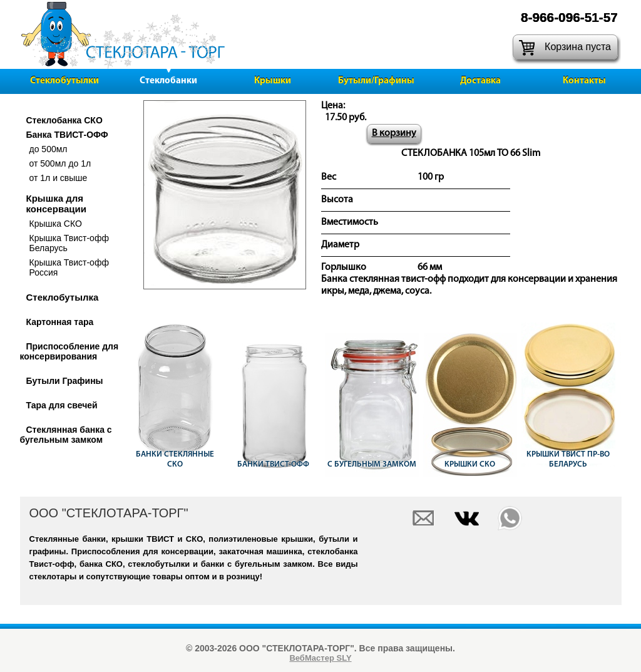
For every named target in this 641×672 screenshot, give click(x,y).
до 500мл (49, 149)
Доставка (480, 81)
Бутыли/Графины (376, 81)
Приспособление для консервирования (69, 351)
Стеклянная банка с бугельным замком (66, 435)
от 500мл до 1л (60, 163)
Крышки (273, 81)
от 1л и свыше (59, 178)
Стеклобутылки (64, 81)
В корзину (394, 133)
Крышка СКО (56, 224)
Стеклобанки (168, 81)
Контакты (584, 81)
